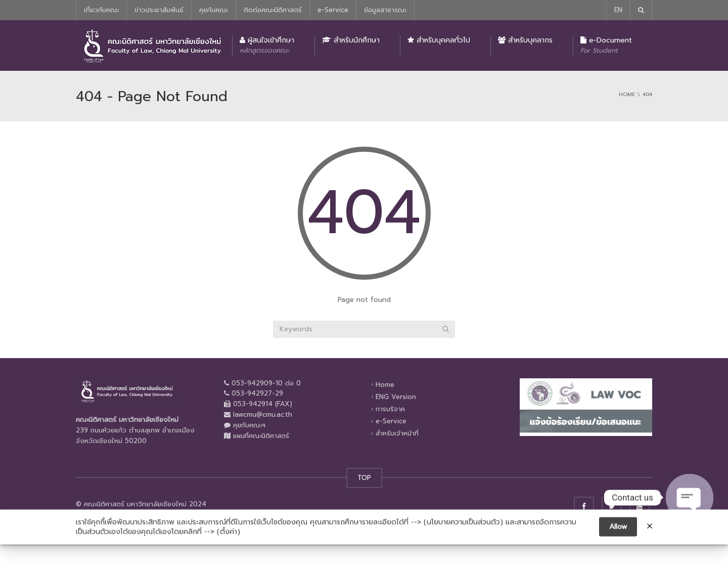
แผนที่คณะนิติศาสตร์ (261, 436)
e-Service (333, 10)
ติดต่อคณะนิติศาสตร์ (273, 10)
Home (385, 384)
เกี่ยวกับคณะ (101, 10)
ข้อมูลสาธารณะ (385, 10)
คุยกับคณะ (214, 10)
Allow (618, 535)
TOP (364, 478)
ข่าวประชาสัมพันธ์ (159, 10)
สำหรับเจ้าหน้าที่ (397, 433)
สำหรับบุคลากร (525, 40)
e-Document (606, 45)
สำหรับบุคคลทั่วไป (439, 40)
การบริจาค (390, 409)
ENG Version (396, 397)
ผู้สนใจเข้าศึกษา (267, 45)
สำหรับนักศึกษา (351, 40)
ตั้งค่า (229, 541)
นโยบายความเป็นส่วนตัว (463, 531)
